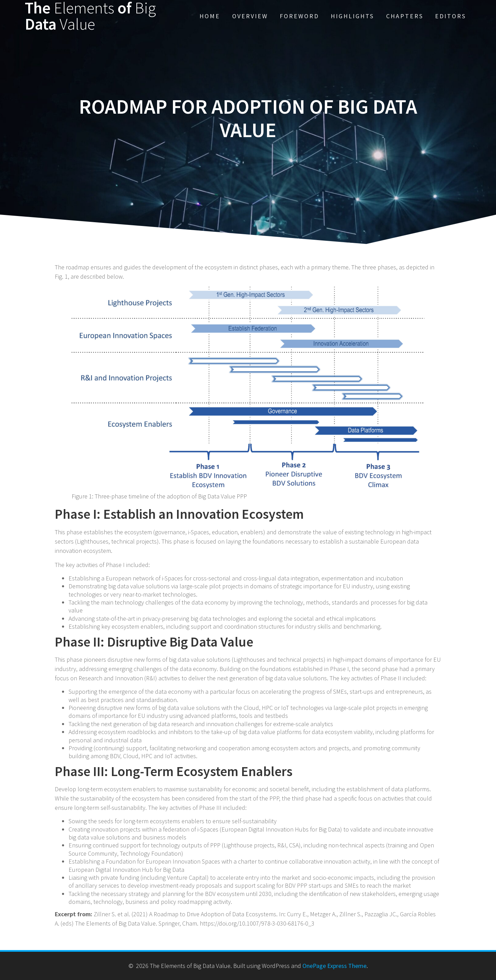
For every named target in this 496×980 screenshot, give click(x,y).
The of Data (90, 16)
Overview (250, 16)
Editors (451, 16)
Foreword (299, 16)
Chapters (405, 16)
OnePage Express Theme (334, 966)
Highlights (352, 16)
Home (210, 16)
